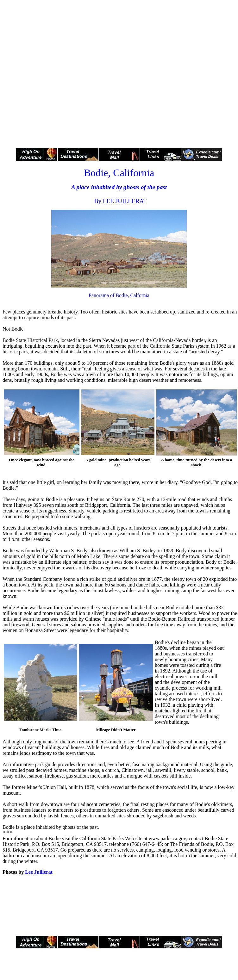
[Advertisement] (70, 72)
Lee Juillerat (39, 872)
